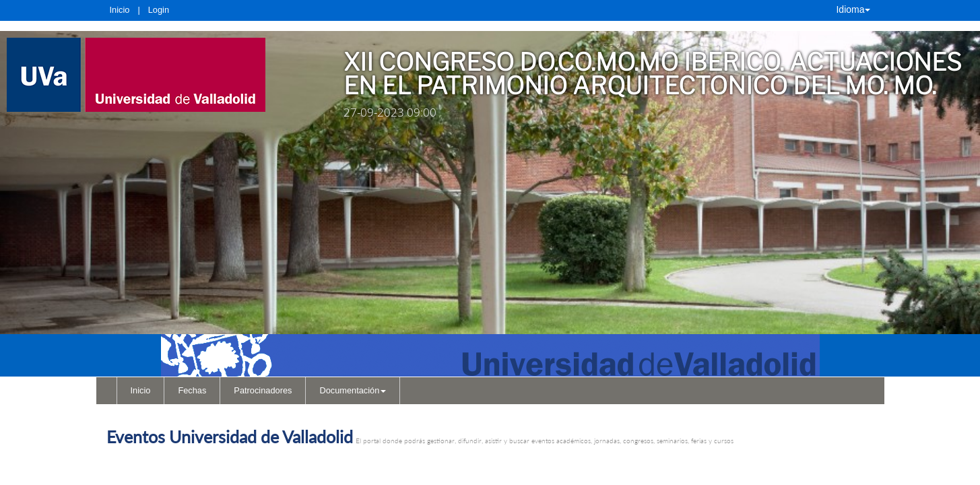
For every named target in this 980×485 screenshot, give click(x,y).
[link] (157, 75)
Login (159, 10)
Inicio (120, 10)
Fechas (192, 390)
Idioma (853, 9)
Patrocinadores (263, 390)
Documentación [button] (353, 390)
